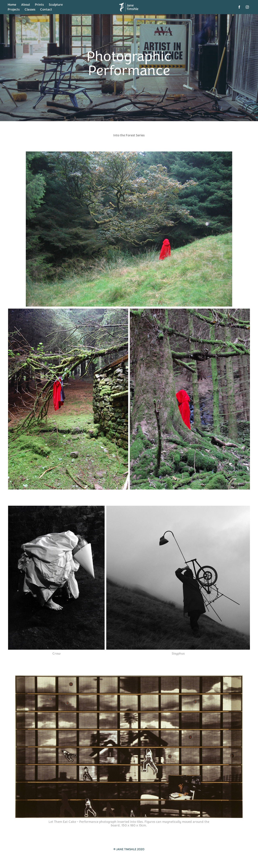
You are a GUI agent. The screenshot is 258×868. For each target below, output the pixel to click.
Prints (39, 5)
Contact (46, 9)
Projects (14, 9)
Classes (30, 9)
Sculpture (56, 5)
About (26, 5)
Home (12, 5)
